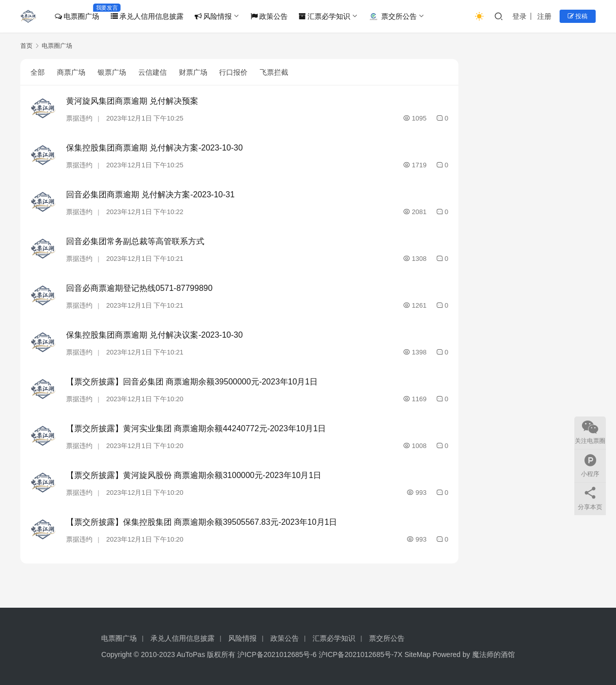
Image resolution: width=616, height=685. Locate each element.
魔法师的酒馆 (494, 654)
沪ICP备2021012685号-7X (361, 654)
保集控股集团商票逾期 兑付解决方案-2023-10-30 (155, 148)
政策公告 (269, 16)
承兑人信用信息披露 (147, 16)
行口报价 (233, 72)
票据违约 (79, 118)
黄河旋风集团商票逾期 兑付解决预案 (132, 101)
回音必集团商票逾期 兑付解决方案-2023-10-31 (150, 195)
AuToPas (191, 654)
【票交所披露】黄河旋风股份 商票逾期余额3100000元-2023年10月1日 (194, 475)
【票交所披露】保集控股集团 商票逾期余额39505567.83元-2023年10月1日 (202, 522)
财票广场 (193, 72)
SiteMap (418, 654)
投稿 (578, 16)
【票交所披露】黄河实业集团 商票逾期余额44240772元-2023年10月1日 (196, 428)
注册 (544, 16)
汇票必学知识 (325, 16)
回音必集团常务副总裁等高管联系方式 (135, 241)
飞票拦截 (274, 72)
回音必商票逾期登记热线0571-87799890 (139, 288)
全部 (38, 72)
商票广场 (71, 72)
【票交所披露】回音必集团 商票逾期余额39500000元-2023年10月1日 (192, 382)
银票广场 (112, 72)
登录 (519, 16)
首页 (26, 46)
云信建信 (152, 72)
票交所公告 (393, 17)
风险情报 (213, 16)
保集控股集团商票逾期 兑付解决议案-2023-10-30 (155, 335)
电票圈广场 (77, 16)
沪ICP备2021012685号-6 (277, 654)
